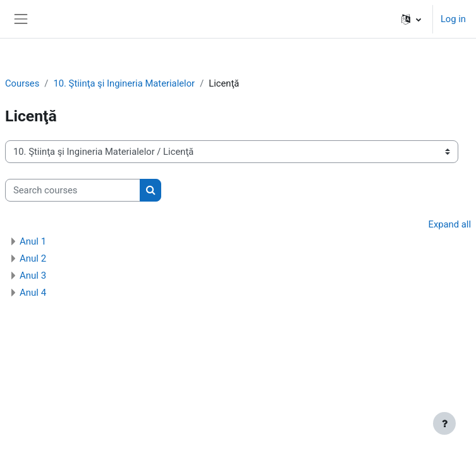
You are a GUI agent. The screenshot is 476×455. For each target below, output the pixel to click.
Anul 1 (33, 241)
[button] (411, 19)
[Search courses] (73, 190)
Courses (22, 83)
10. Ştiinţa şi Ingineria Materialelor (124, 83)
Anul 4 (33, 293)
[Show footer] (444, 423)
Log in (453, 19)
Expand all (450, 224)
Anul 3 (33, 276)
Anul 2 (33, 258)
